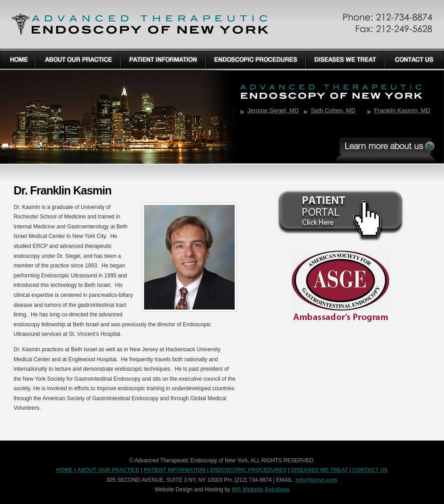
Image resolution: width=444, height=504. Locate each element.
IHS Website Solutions (261, 489)
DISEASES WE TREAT (319, 470)
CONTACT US (370, 470)
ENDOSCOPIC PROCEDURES (249, 470)
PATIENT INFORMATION (175, 470)
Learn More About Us (390, 147)
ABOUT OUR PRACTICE (108, 470)
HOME (64, 470)
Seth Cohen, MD (333, 110)
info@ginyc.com (316, 480)
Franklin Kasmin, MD (402, 110)
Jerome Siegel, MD (273, 110)
